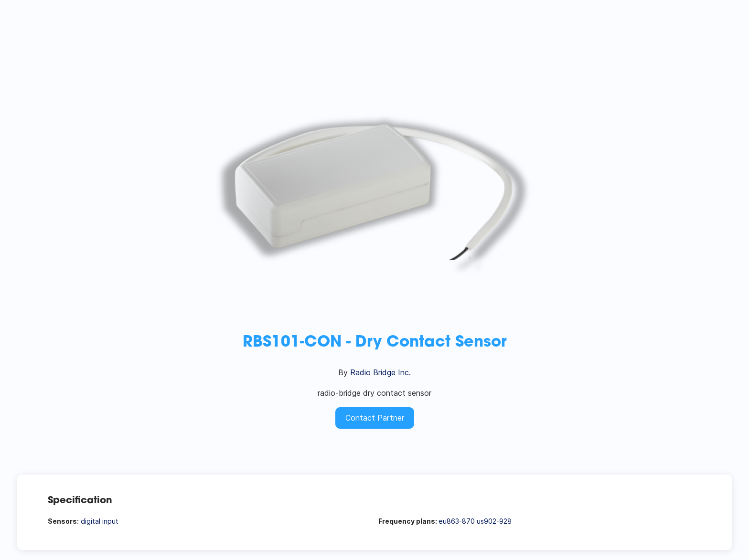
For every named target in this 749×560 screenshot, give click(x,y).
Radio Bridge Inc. (380, 372)
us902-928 (494, 521)
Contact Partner (375, 418)
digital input (100, 521)
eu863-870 (457, 521)
